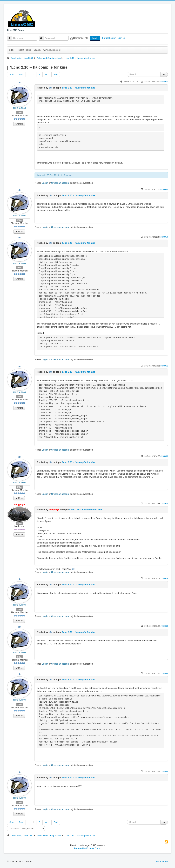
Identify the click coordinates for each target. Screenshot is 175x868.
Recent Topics (24, 50)
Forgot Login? (109, 38)
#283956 (164, 189)
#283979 (164, 578)
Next (47, 74)
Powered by (80, 848)
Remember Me (81, 38)
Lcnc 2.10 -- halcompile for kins (79, 88)
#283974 (164, 504)
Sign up (122, 38)
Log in (95, 38)
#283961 (164, 366)
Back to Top (162, 861)
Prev (21, 74)
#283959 (164, 237)
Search (37, 50)
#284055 (164, 771)
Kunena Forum (94, 848)
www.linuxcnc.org (52, 50)
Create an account (60, 183)
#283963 (164, 456)
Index (11, 50)
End (56, 74)
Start (12, 74)
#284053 (164, 673)
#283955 (164, 82)
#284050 (164, 626)
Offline (20, 113)
